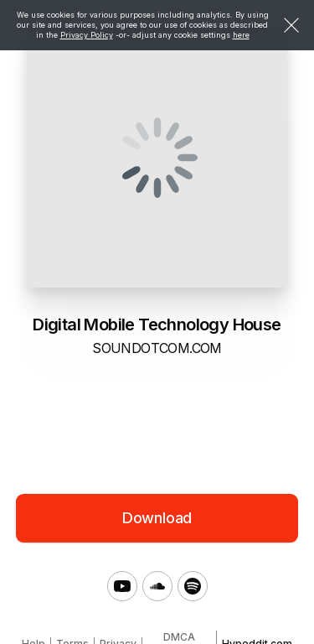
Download (157, 518)
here (241, 35)
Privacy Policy (87, 35)
